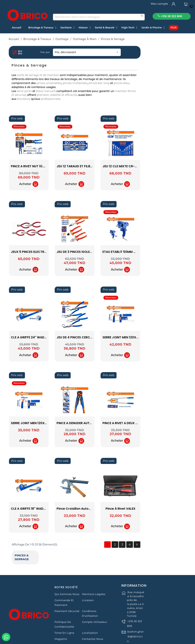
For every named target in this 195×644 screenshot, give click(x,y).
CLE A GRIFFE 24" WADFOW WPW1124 (84, 337)
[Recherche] (99, 17)
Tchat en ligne (64, 614)
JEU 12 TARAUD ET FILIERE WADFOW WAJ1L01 (136, 166)
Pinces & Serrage (26, 51)
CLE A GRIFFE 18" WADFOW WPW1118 (84, 509)
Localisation (90, 614)
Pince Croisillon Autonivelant (125, 509)
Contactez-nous (93, 620)
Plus (174, 28)
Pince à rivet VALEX (166, 509)
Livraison (88, 581)
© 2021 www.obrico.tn (97, 639)
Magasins (61, 620)
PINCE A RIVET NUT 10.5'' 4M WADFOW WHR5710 (92, 166)
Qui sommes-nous (67, 575)
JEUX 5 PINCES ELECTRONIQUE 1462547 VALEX (91, 252)
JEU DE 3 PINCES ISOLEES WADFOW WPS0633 (136, 252)
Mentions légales (94, 575)
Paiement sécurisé (67, 592)
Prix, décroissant (133, 52)
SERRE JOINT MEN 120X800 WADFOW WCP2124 (92, 423)
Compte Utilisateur (95, 603)
